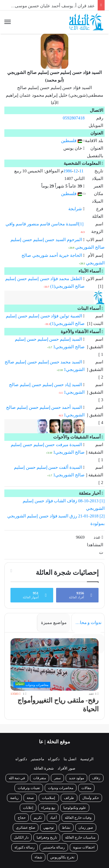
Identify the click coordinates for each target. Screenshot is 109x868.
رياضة (14, 798)
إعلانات (28, 808)
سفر (57, 778)
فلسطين (72, 141)
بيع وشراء (48, 808)
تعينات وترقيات (29, 788)
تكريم (38, 818)
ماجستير (37, 759)
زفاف (96, 778)
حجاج (22, 818)
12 (76, 171)
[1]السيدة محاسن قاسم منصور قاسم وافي (44, 224)
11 (81, 171)
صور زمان (86, 828)
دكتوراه (54, 759)
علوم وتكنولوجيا (75, 808)
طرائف (69, 798)
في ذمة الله (17, 778)
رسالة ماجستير (54, 847)
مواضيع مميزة (54, 623)
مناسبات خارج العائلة (80, 837)
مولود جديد (76, 778)
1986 (68, 171)
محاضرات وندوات (61, 788)
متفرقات (40, 778)
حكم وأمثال (91, 798)
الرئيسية (87, 759)
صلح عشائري (26, 828)
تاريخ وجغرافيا (47, 837)
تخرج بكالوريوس (62, 857)
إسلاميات (49, 798)
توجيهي (49, 828)
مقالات (86, 788)
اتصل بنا (70, 759)
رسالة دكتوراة (25, 847)
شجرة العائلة (44, 768)
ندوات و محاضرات (86, 623)
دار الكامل (21, 837)
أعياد (53, 818)
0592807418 (74, 118)
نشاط (66, 828)
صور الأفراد (66, 768)
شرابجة (75, 209)
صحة (30, 798)
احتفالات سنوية (84, 847)
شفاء (38, 857)
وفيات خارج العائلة (78, 818)
